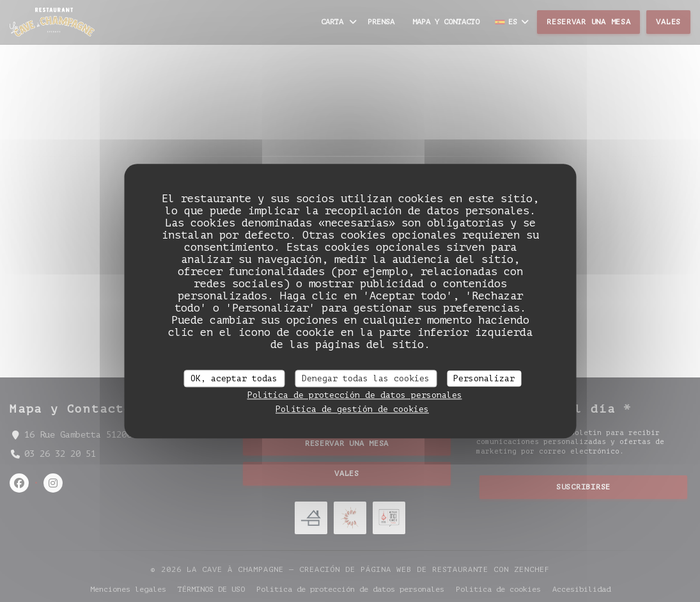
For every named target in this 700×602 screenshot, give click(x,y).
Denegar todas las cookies (366, 378)
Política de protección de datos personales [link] (355, 395)
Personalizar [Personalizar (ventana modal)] (484, 378)
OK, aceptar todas (234, 378)
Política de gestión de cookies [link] (352, 409)
